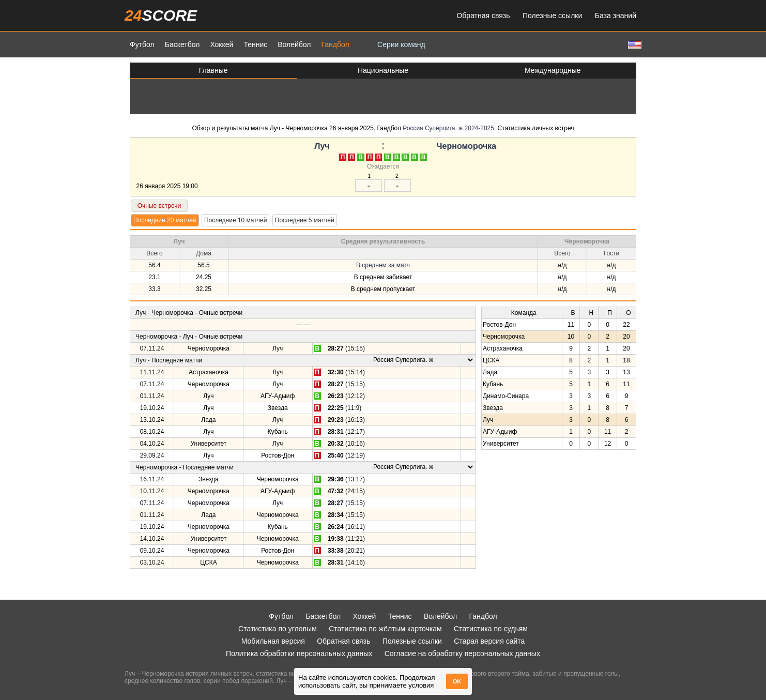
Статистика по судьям (491, 629)
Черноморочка (466, 146)
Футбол (142, 44)
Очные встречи (159, 206)
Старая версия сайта (489, 641)
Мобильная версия (273, 641)
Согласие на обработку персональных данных (462, 653)
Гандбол (335, 44)
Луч (322, 146)
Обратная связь (483, 16)
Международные (553, 70)
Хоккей (221, 44)
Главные (213, 70)
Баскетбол (182, 44)
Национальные (383, 70)
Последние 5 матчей (305, 220)
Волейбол (294, 44)
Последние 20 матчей (165, 220)
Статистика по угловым (278, 629)
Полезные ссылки (552, 16)
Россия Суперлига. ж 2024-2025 (448, 128)
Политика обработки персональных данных (299, 653)
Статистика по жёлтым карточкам (385, 629)
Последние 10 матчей (236, 220)
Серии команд (401, 44)
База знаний (616, 16)
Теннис (255, 44)
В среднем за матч (383, 265)
